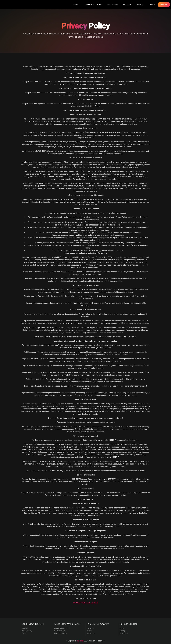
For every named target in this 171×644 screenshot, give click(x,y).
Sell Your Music (60, 631)
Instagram (91, 633)
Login (153, 5)
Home (76, 5)
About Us (127, 5)
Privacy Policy (27, 631)
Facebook (91, 628)
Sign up (164, 5)
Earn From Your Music (93, 5)
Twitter (90, 631)
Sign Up (122, 631)
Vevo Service (113, 5)
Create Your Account (62, 628)
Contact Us (141, 5)
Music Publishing (61, 633)
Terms (24, 633)
